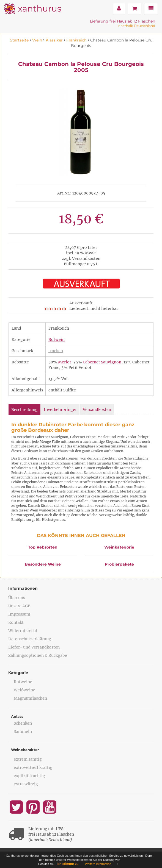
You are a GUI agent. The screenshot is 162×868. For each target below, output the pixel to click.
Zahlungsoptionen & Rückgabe (38, 655)
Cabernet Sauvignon (102, 362)
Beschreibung (24, 410)
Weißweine (24, 690)
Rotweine (23, 682)
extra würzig (26, 784)
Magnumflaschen (30, 698)
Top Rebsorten (43, 547)
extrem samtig (28, 759)
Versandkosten (97, 410)
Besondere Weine (43, 564)
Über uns (17, 598)
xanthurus (40, 9)
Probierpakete (119, 564)
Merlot (65, 362)
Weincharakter (25, 750)
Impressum (19, 614)
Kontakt (16, 622)
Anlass (17, 716)
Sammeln (23, 731)
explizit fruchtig (29, 776)
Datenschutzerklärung (30, 639)
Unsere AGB (19, 606)
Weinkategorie (119, 547)
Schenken (23, 723)
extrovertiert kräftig (33, 767)
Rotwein (57, 340)
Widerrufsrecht (23, 631)
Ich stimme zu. (68, 864)
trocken (56, 351)
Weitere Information (98, 864)
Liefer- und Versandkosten (34, 647)
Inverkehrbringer (60, 410)
